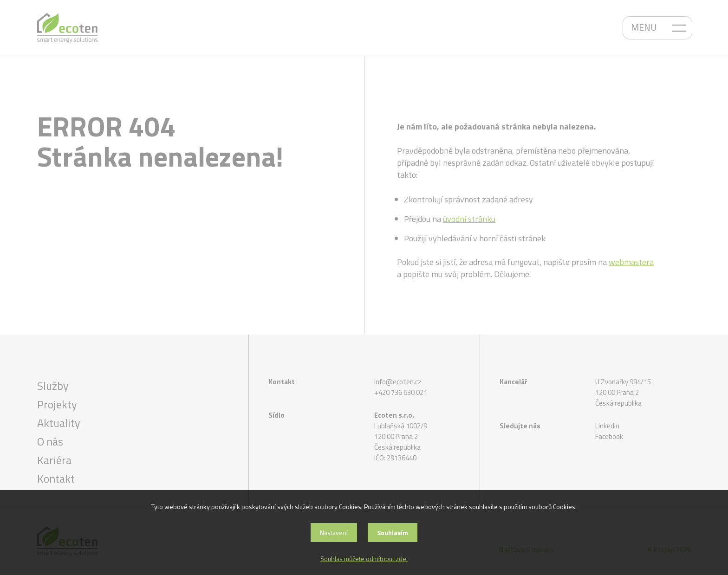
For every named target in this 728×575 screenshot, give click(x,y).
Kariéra (54, 460)
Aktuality (59, 423)
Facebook (609, 436)
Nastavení (334, 533)
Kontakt (56, 478)
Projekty (57, 404)
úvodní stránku (469, 219)
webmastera (631, 262)
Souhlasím (393, 533)
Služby (53, 386)
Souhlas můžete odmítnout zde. (364, 559)
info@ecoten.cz (398, 382)
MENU (644, 27)
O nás (50, 441)
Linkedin (607, 426)
